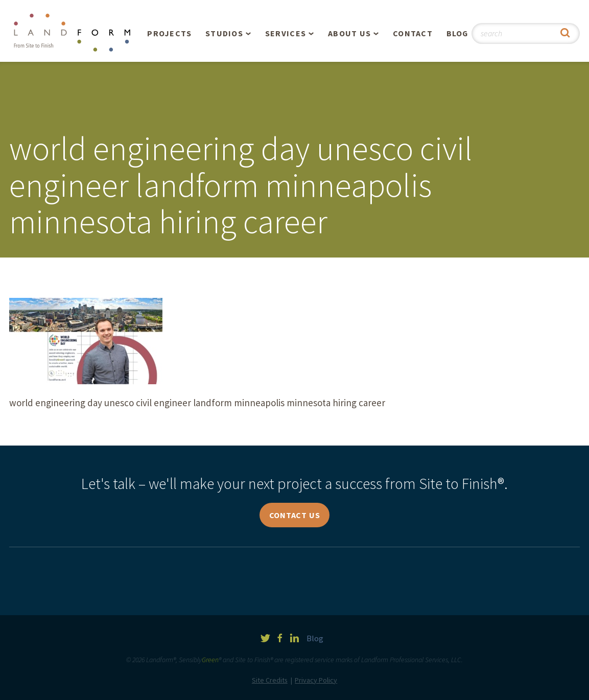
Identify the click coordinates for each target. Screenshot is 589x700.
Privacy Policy (316, 680)
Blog (457, 33)
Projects (169, 33)
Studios (224, 33)
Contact (413, 33)
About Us (349, 33)
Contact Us (295, 515)
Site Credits (270, 680)
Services (286, 33)
